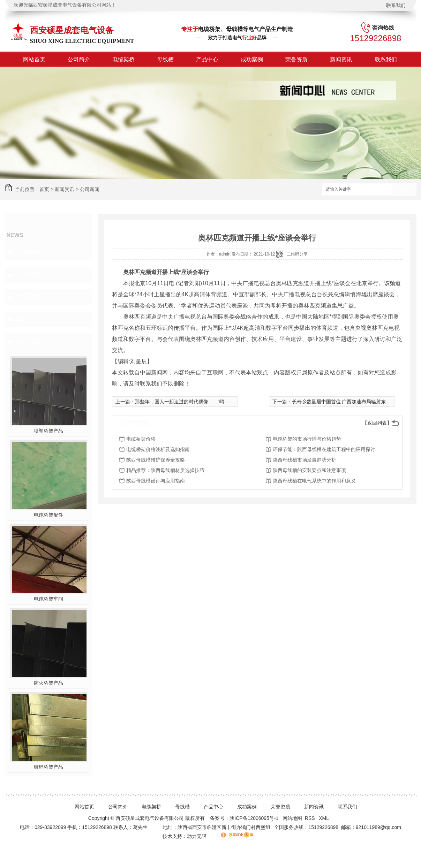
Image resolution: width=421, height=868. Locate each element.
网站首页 (34, 59)
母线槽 (165, 59)
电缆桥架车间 (48, 599)
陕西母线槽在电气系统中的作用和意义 (314, 481)
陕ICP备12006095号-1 (254, 818)
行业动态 (28, 275)
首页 (44, 189)
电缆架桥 (123, 59)
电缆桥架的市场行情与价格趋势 (307, 439)
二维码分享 (297, 254)
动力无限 (197, 836)
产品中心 (207, 59)
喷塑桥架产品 (48, 431)
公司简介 (79, 59)
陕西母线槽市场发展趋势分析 (305, 460)
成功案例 (252, 59)
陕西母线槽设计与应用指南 (156, 481)
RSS (311, 818)
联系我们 (396, 5)
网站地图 (292, 818)
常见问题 (28, 297)
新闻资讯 (341, 59)
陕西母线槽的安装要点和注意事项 (309, 470)
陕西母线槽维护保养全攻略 (156, 460)
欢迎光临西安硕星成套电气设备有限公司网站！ (65, 5)
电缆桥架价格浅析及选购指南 (158, 449)
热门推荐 (28, 342)
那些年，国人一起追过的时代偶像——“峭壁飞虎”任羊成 (195, 402)
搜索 (404, 190)
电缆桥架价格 (141, 439)
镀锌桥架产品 (48, 767)
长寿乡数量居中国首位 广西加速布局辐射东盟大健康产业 (354, 402)
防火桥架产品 (48, 683)
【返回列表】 (377, 423)
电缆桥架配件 (48, 515)
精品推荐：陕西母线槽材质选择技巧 (165, 470)
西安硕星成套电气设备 (72, 30)
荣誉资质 (296, 59)
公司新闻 (90, 189)
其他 (22, 319)
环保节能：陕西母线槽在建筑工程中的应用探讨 (324, 449)
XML (324, 818)
